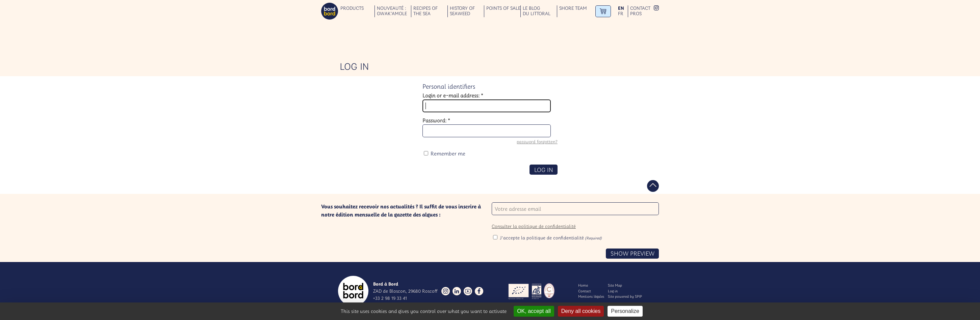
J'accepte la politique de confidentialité (551, 238)
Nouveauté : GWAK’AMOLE (392, 11)
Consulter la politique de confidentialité (534, 226)
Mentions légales (591, 296)
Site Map (615, 285)
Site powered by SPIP (625, 296)
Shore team (573, 8)
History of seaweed (462, 11)
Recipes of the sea (425, 11)
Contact (640, 8)
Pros (636, 14)
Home (583, 285)
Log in (613, 291)
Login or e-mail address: (453, 95)
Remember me (448, 153)
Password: (436, 120)
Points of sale (503, 8)
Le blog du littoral (537, 11)
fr (621, 14)
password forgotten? (537, 142)
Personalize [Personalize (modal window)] (625, 311)
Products (352, 8)
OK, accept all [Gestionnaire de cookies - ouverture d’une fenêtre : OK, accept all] (534, 311)
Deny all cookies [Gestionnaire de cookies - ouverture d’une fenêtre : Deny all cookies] (581, 311)
